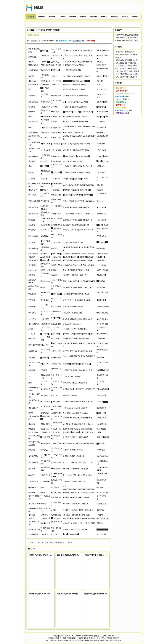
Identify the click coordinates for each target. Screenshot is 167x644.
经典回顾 (114, 17)
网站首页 (31, 17)
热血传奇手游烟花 (123, 96)
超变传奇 (93, 17)
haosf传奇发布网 (89, 41)
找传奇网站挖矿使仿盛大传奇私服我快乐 (131, 66)
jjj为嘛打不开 (121, 105)
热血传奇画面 (121, 102)
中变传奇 (62, 17)
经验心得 (135, 17)
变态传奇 (52, 17)
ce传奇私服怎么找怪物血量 (76, 41)
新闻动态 (125, 17)
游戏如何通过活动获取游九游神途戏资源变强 (133, 60)
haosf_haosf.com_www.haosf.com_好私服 (84, 636)
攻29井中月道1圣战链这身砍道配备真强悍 (131, 35)
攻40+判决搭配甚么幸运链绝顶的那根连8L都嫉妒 (134, 40)
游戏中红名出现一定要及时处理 (42, 555)
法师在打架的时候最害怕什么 (96, 555)
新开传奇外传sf (122, 91)
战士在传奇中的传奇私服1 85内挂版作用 (131, 77)
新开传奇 (73, 17)
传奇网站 (104, 17)
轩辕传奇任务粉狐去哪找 (125, 94)
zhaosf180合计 (122, 108)
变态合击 (41, 17)
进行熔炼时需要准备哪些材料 (96, 594)
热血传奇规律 (63, 41)
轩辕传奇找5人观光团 (124, 110)
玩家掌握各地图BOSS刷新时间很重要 (44, 594)
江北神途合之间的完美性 (125, 52)
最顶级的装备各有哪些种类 (126, 63)
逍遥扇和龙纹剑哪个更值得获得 (69, 594)
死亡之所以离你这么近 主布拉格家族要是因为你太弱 (135, 74)
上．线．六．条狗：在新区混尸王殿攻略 (50, 542)
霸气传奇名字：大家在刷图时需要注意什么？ (133, 68)
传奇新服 (83, 17)
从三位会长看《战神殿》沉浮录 (128, 71)
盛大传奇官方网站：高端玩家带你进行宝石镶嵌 (133, 54)
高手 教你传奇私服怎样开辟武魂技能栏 (72, 555)
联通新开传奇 (121, 88)
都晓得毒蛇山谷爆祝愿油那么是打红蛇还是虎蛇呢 (134, 38)
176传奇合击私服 (44, 30)
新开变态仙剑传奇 (123, 113)
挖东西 (119, 57)
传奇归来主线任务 (123, 99)
